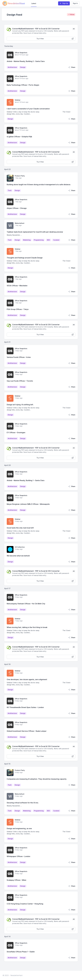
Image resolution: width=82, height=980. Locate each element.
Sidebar (18, 100)
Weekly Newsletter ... (14, 235)
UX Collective (20, 547)
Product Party (20, 176)
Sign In (75, 3)
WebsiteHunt (20, 223)
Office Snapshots (21, 53)
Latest (34, 3)
